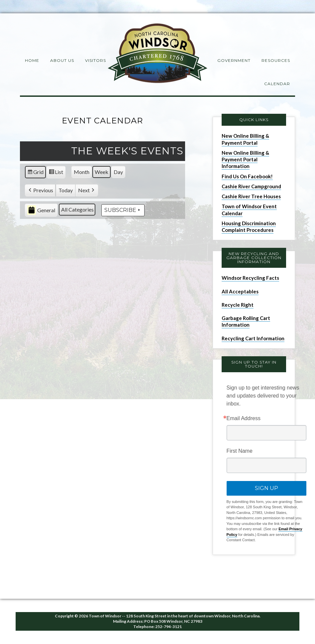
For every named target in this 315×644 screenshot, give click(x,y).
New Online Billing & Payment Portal (245, 139)
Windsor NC (157, 54)
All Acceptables (240, 291)
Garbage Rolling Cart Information (246, 321)
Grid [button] (35, 173)
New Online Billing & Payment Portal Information (245, 160)
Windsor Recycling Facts (250, 278)
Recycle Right (238, 305)
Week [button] (102, 172)
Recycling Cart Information (253, 338)
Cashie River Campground (251, 186)
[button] (40, 190)
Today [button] (66, 190)
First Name (240, 451)
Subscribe (123, 210)
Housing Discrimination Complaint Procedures (249, 227)
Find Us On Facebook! (247, 176)
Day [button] (118, 172)
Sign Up (266, 488)
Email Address (244, 418)
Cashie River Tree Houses (251, 196)
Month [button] (82, 172)
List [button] (56, 173)
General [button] (41, 210)
